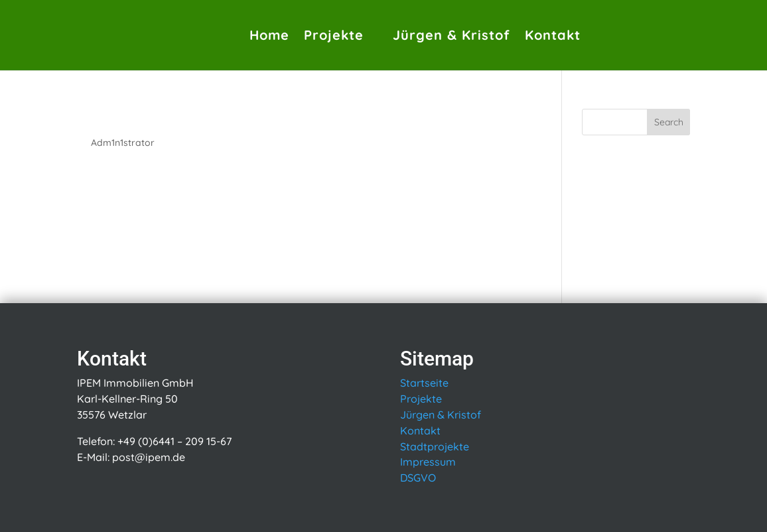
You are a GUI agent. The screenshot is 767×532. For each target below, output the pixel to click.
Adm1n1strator (123, 143)
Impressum (428, 462)
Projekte (334, 35)
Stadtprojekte (435, 446)
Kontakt (553, 35)
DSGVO (418, 478)
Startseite (424, 383)
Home (269, 35)
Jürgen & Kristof (452, 35)
